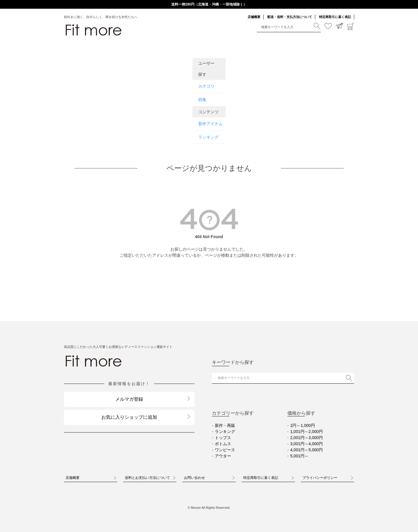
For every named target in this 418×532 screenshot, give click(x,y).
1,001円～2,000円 (307, 432)
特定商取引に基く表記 (335, 17)
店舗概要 (254, 17)
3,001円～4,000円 (307, 444)
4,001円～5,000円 (307, 450)
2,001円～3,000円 (307, 438)
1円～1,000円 (303, 425)
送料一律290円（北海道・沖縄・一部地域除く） (209, 4)
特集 (202, 100)
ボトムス (223, 444)
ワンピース (225, 450)
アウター (223, 456)
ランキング (208, 137)
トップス (223, 438)
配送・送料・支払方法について (290, 17)
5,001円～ (299, 456)
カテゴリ (206, 86)
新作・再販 (225, 425)
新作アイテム (210, 124)
